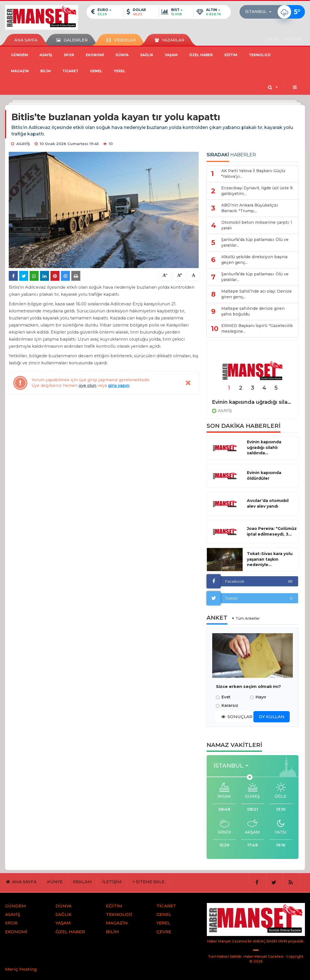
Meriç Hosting (21, 969)
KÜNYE (55, 882)
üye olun (88, 385)
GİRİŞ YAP (293, 39)
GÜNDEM (19, 55)
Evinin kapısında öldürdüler (264, 475)
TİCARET (70, 71)
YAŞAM (171, 55)
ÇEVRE (164, 932)
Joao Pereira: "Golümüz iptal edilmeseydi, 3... (272, 531)
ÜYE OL (272, 39)
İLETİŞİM (112, 882)
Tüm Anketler (248, 618)
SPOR (69, 55)
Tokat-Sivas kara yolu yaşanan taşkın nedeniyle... (270, 559)
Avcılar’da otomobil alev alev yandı (268, 503)
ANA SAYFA (26, 40)
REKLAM (82, 882)
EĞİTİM (231, 55)
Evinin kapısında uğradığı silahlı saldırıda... (264, 448)
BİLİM (46, 71)
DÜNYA (122, 55)
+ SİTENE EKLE (148, 882)
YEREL (120, 71)
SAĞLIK (147, 55)
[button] (260, 12)
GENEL (96, 71)
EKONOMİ (95, 55)
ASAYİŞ (46, 55)
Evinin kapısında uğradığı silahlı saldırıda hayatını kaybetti (253, 402)
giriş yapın (119, 385)
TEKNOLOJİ (260, 55)
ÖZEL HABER (201, 55)
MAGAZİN (20, 71)
